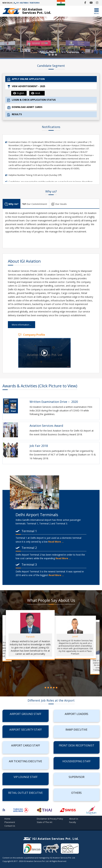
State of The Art (45, 822)
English (19, 93)
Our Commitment (35, 204)
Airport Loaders (76, 714)
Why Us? (11, 204)
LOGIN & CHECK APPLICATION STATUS (31, 100)
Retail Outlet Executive (25, 793)
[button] (46, 55)
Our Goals (59, 204)
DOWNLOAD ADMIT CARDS (25, 107)
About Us (74, 819)
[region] (51, 37)
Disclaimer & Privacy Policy (50, 819)
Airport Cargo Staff (26, 745)
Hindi (36, 93)
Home (7, 819)
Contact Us (10, 826)
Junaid (75, 636)
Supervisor (77, 777)
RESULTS (15, 115)
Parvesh (30, 637)
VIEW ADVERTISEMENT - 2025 (26, 87)
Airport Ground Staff (25, 714)
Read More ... (56, 542)
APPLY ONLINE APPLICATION (26, 79)
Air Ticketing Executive (25, 761)
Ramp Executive (76, 730)
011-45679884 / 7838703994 (27, 3)
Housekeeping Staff (76, 761)
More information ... (22, 325)
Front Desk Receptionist (77, 745)
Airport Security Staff (26, 730)
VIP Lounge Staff (26, 777)
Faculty (73, 822)
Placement (10, 822)
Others (76, 793)
